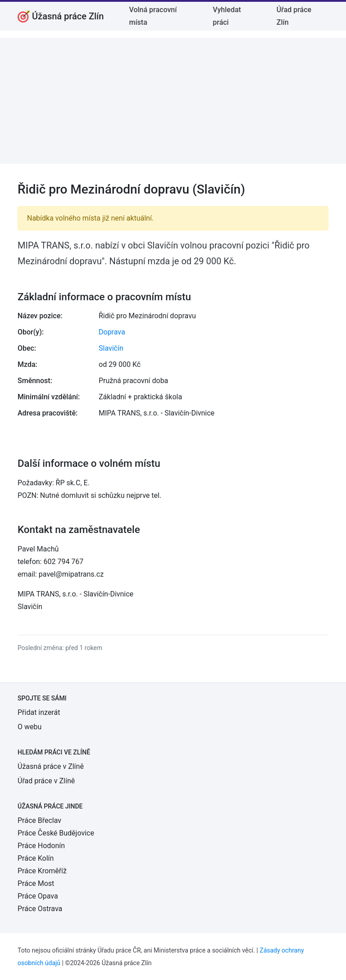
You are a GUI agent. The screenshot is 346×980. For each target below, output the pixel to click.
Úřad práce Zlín (294, 16)
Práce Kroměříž (42, 871)
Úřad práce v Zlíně (46, 781)
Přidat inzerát (39, 712)
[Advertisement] (173, 101)
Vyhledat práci (227, 16)
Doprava (112, 332)
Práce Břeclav (39, 820)
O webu (30, 727)
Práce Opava (38, 896)
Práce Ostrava (40, 909)
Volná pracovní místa (153, 16)
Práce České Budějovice (56, 833)
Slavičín (111, 348)
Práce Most (36, 883)
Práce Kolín (36, 858)
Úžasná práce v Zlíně (51, 766)
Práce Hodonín (41, 846)
